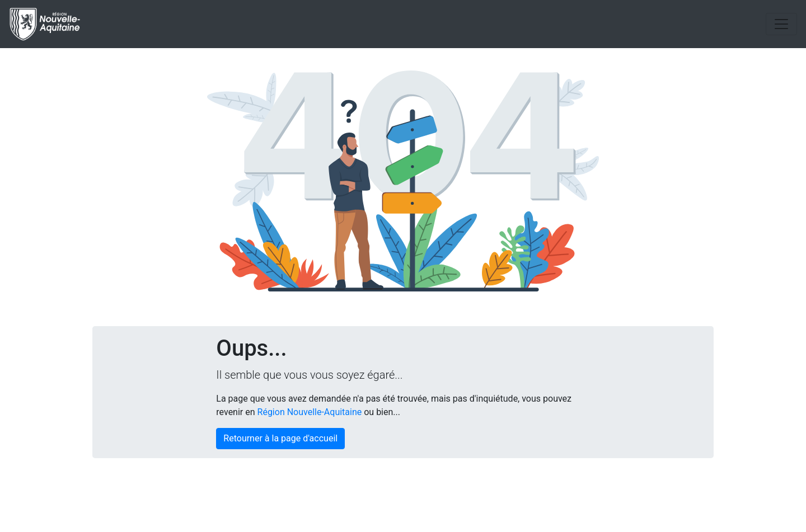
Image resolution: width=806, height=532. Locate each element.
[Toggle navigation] (781, 24)
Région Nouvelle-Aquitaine (310, 412)
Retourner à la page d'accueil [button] (280, 438)
